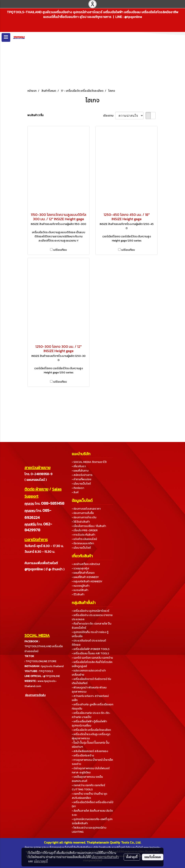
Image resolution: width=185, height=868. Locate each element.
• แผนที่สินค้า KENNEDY (85, 577)
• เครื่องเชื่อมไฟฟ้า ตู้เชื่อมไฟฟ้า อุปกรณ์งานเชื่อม (89, 723)
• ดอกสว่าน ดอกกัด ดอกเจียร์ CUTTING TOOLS (88, 787)
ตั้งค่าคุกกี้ (132, 857)
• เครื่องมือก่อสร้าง (83, 756)
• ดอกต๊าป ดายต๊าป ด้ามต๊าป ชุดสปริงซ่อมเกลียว (89, 796)
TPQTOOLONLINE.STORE (41, 661)
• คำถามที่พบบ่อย (82, 479)
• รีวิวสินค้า (78, 594)
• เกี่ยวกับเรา (79, 466)
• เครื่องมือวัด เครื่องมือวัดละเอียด (91, 730)
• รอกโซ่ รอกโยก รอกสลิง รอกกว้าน (92, 658)
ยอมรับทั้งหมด (153, 857)
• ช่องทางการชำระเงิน (84, 517)
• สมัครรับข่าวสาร (82, 475)
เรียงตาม (109, 116)
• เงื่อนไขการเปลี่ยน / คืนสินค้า (89, 526)
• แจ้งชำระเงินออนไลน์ (84, 539)
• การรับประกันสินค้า (83, 535)
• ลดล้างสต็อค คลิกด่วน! (86, 564)
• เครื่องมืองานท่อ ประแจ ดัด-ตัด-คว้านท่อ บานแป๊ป (91, 715)
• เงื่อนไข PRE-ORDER (85, 530)
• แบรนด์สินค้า (80, 590)
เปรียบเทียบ (60, 250)
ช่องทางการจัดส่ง (35, 695)
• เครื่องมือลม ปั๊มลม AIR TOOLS (90, 653)
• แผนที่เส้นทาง (80, 471)
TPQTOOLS (46, 671)
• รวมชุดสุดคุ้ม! (80, 568)
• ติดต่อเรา (78, 488)
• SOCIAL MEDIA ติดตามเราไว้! (89, 462)
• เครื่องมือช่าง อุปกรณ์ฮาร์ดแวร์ (91, 611)
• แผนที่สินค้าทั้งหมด (83, 573)
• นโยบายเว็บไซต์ (81, 484)
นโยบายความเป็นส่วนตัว (105, 857)
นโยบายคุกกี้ (41, 861)
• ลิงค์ (75, 492)
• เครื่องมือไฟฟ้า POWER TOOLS (91, 649)
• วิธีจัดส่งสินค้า (81, 522)
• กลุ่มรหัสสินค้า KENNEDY (87, 581)
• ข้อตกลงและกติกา (83, 543)
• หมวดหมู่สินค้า (81, 586)
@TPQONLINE (52, 676)
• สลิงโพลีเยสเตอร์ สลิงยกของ (90, 751)
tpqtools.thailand (52, 666)
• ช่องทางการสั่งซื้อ (83, 513)
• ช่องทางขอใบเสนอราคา (86, 509)
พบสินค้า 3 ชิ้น (35, 115)
